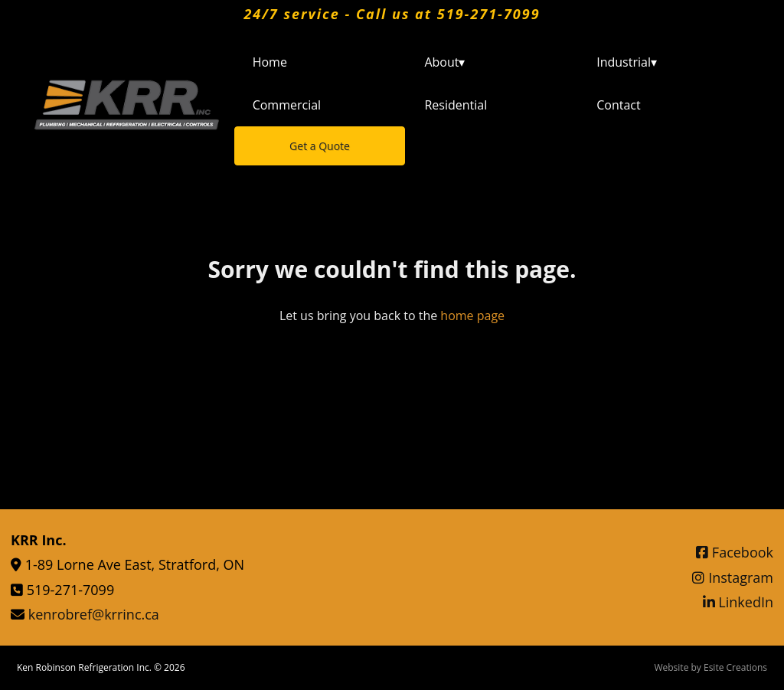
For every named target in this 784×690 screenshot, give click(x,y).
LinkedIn (738, 602)
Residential (456, 105)
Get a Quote (320, 146)
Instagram (733, 577)
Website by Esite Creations (710, 667)
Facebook (735, 552)
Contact (618, 105)
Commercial (287, 105)
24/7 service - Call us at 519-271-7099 (392, 14)
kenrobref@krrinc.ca (94, 614)
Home (270, 62)
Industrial (627, 62)
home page (472, 316)
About (444, 62)
